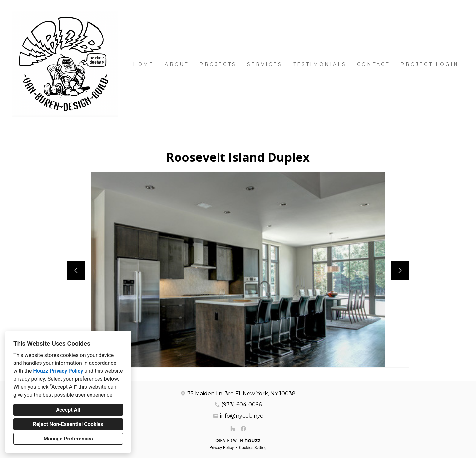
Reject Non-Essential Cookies (68, 424)
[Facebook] (243, 429)
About (177, 64)
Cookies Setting (253, 448)
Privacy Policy (221, 448)
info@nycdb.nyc (242, 416)
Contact (373, 64)
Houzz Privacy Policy (58, 371)
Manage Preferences (68, 439)
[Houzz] (233, 429)
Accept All (68, 410)
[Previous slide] (76, 270)
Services (265, 64)
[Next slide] (400, 270)
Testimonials (320, 64)
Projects (218, 64)
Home (144, 64)
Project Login (430, 64)
